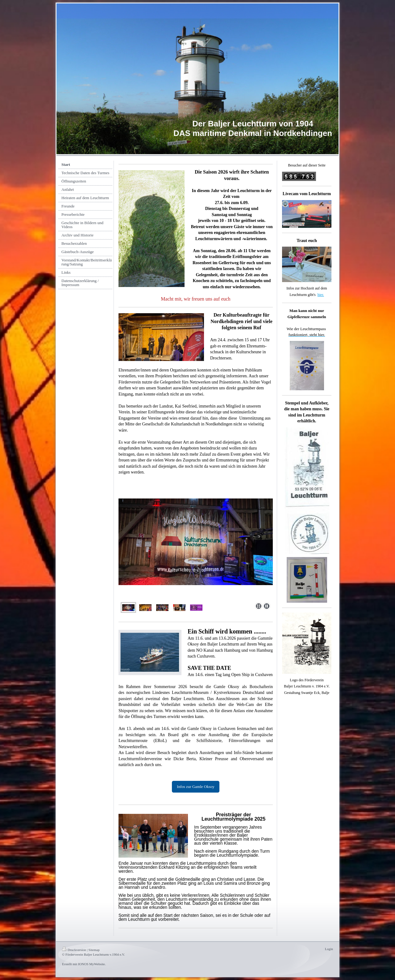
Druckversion (74, 950)
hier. (321, 295)
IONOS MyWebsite (91, 964)
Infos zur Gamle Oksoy (196, 787)
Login (329, 949)
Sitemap (94, 950)
